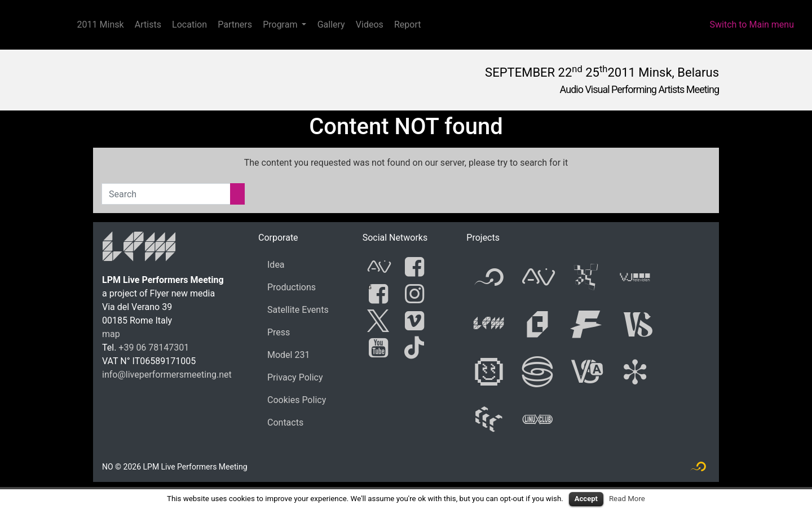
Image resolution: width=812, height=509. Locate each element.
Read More (627, 499)
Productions (292, 287)
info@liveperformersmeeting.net (167, 375)
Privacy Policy (295, 377)
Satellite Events (298, 310)
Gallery (331, 25)
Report (408, 25)
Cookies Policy (297, 400)
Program (280, 25)
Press (279, 332)
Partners (235, 25)
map (111, 334)
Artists (148, 25)
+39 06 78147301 (154, 348)
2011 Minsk (101, 25)
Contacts (285, 422)
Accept (586, 499)
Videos (370, 25)
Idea (276, 265)
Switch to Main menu (752, 25)
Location (189, 25)
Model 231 (288, 355)
